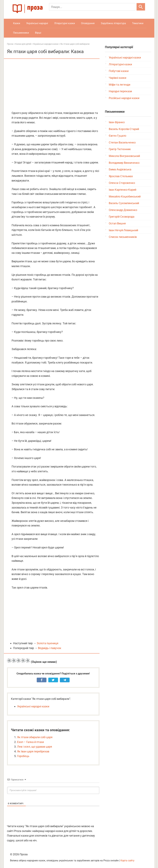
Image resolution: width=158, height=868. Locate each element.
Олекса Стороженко (122, 183)
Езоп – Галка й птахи (30, 742)
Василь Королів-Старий (124, 129)
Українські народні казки (33, 706)
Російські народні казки (124, 98)
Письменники (21, 33)
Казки (17, 23)
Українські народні (37, 23)
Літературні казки (64, 23)
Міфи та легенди (120, 85)
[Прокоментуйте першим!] (53, 790)
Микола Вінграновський (124, 156)
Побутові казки (119, 71)
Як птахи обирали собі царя (35, 737)
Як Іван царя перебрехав (33, 751)
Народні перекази (120, 91)
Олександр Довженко (123, 210)
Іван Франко (117, 122)
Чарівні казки (117, 78)
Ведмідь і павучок (50, 648)
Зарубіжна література (113, 23)
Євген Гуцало (117, 136)
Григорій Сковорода (122, 217)
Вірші (38, 33)
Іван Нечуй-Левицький (123, 230)
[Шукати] (141, 7)
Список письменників (123, 237)
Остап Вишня (117, 223)
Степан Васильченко (122, 142)
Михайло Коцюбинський (125, 196)
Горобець (23, 756)
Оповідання (88, 23)
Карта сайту (127, 860)
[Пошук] (92, 7)
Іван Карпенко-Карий (123, 190)
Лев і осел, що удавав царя (35, 747)
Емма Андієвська (120, 169)
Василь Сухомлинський (124, 203)
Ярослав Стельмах (121, 176)
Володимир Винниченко (124, 163)
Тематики (138, 23)
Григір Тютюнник (120, 149)
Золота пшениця (48, 643)
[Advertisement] (53, 85)
